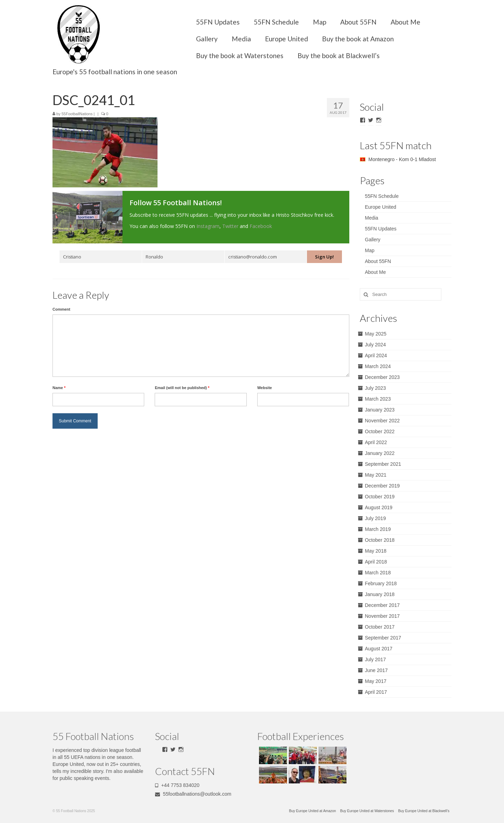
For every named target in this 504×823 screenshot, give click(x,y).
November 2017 (383, 616)
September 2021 (383, 464)
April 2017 (376, 692)
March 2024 (378, 366)
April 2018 (376, 562)
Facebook (261, 226)
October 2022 (380, 431)
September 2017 (383, 638)
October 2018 (380, 540)
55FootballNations (77, 114)
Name (59, 388)
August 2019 (379, 507)
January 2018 (380, 594)
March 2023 (378, 399)
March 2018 (378, 573)
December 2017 (383, 605)
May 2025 (376, 334)
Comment (61, 309)
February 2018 (381, 583)
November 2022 (383, 421)
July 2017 (376, 659)
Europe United (286, 39)
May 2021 (376, 475)
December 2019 (383, 486)
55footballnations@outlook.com (193, 794)
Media (241, 39)
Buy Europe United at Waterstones (367, 811)
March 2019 (378, 529)
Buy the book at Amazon (358, 39)
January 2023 (380, 410)
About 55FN (358, 22)
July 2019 (376, 518)
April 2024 (376, 355)
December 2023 (383, 377)
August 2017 (379, 649)
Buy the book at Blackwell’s (339, 56)
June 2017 (376, 670)
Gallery (207, 39)
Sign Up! (324, 257)
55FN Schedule (276, 22)
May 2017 (376, 681)
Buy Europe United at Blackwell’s (424, 811)
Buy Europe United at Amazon (313, 811)
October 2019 (380, 497)
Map (320, 22)
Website (265, 388)
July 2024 (376, 345)
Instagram (208, 226)
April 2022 (376, 442)
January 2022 (380, 453)
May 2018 (376, 551)
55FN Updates (218, 22)
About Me (405, 22)
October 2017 (380, 627)
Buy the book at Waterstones (240, 56)
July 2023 (376, 388)
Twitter (230, 226)
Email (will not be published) (182, 388)
